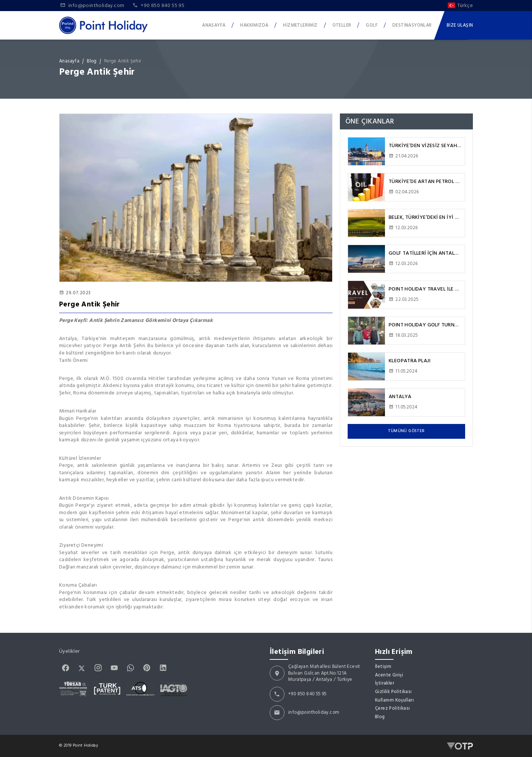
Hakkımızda (254, 25)
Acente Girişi (389, 675)
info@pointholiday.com (314, 713)
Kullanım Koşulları (394, 700)
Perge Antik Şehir (123, 61)
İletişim (383, 667)
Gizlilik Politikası (393, 692)
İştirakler (385, 683)
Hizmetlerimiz (300, 25)
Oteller (342, 25)
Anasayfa (214, 25)
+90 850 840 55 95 (307, 694)
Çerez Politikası (392, 709)
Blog (92, 61)
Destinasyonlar (412, 25)
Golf (372, 25)
